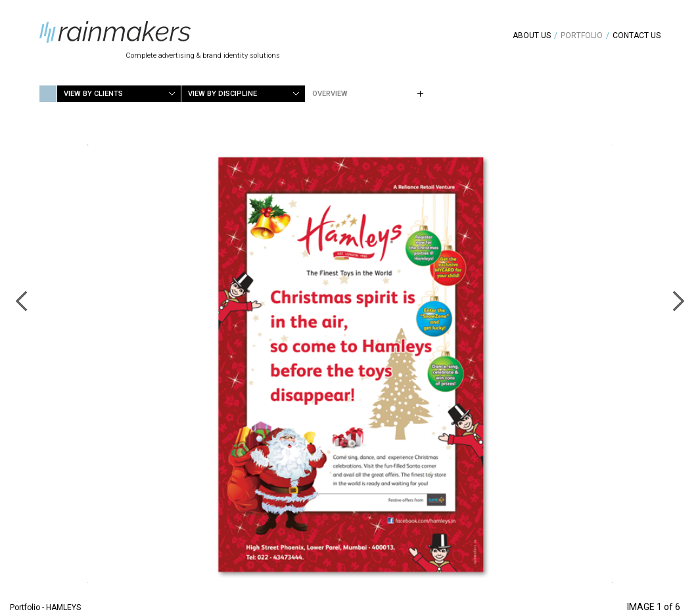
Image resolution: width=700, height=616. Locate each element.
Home (48, 94)
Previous (21, 301)
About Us (532, 36)
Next (679, 301)
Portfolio (582, 36)
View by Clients (93, 94)
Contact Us (637, 36)
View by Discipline (222, 94)
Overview (330, 94)
